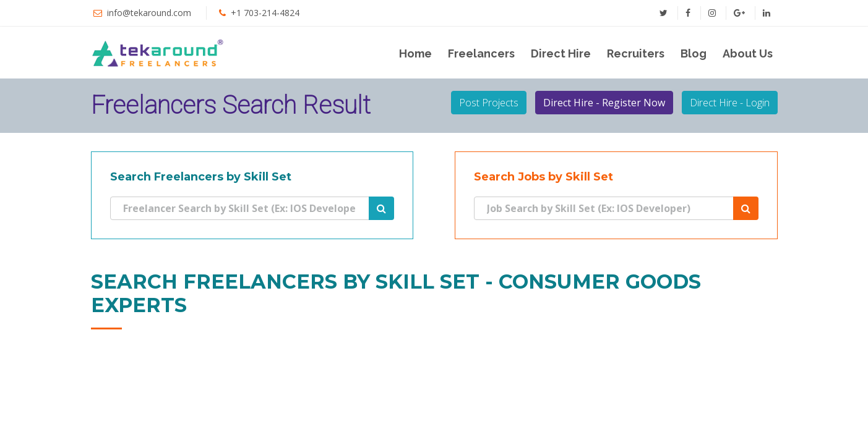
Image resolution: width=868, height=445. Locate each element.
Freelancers (481, 53)
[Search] (240, 208)
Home (415, 53)
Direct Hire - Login (730, 103)
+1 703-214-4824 (265, 13)
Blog (694, 53)
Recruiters (636, 53)
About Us (748, 53)
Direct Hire (561, 53)
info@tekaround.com (149, 13)
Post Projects (489, 103)
